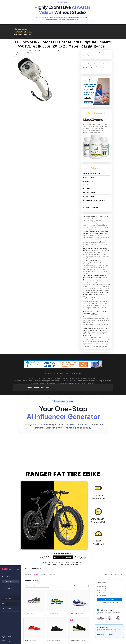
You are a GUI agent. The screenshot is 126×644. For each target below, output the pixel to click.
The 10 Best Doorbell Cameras (92, 260)
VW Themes (46, 388)
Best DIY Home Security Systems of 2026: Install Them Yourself (95, 217)
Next (17, 57)
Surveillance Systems (90, 208)
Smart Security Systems (91, 204)
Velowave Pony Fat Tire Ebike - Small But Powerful (63, 564)
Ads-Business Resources (91, 174)
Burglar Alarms (88, 181)
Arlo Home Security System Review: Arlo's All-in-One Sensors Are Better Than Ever (95, 233)
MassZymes (93, 120)
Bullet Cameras (88, 177)
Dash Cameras (88, 185)
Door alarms (87, 189)
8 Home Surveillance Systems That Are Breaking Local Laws (95, 312)
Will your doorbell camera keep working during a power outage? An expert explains (96, 250)
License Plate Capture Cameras (94, 200)
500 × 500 (37, 51)
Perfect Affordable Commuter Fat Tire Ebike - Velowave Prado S (63, 562)
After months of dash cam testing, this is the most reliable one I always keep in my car (96, 294)
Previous (18, 55)
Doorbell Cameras (89, 193)
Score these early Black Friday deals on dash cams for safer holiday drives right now (95, 277)
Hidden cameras (89, 196)
